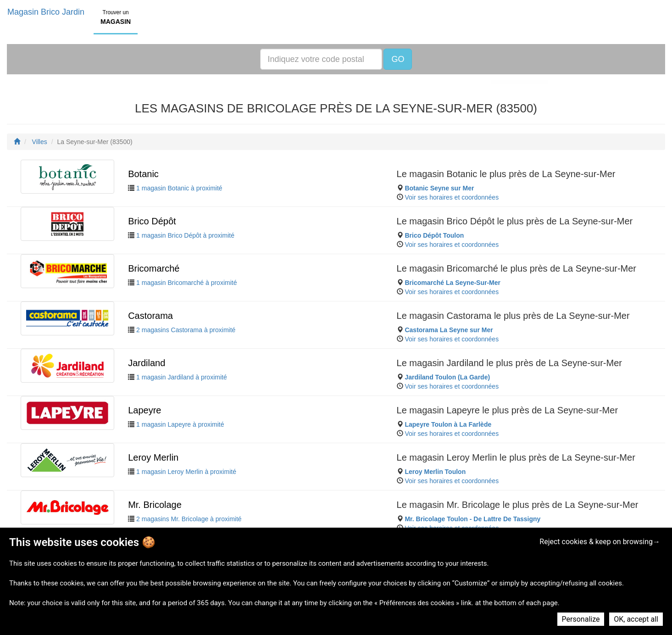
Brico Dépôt (152, 221)
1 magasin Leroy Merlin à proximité (186, 472)
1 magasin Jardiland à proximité (182, 377)
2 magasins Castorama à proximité (186, 330)
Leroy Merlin (153, 457)
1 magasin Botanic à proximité (179, 188)
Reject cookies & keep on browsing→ (600, 542)
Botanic (143, 174)
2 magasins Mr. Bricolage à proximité (189, 519)
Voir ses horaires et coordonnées (452, 197)
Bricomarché (154, 268)
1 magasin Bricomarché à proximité (186, 283)
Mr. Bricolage (155, 505)
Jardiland (147, 363)
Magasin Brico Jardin (46, 12)
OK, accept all (636, 619)
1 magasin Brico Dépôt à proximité (185, 235)
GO (398, 59)
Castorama (150, 316)
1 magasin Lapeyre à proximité (180, 424)
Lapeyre (144, 410)
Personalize (581, 619)
